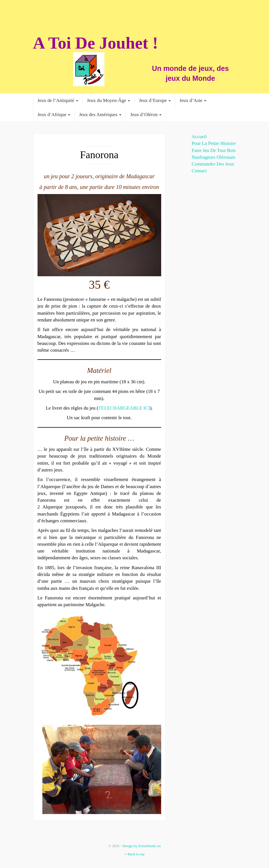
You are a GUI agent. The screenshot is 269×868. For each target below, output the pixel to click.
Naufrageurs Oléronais (213, 157)
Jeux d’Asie (193, 100)
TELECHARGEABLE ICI (124, 408)
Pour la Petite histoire (214, 143)
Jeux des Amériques (100, 115)
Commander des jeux (213, 164)
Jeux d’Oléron (146, 115)
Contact (199, 171)
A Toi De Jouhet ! (96, 43)
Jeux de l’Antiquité (58, 100)
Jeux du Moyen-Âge (109, 100)
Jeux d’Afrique (54, 115)
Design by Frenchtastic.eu (142, 846)
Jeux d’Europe (155, 100)
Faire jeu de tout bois (214, 150)
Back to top (134, 854)
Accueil (199, 137)
